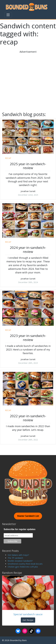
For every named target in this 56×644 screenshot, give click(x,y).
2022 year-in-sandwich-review (28, 418)
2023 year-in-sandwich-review (28, 338)
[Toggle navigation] (8, 15)
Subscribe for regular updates (20, 529)
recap (8, 158)
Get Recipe (28, 620)
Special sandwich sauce (28, 614)
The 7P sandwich (15, 558)
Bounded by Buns (18, 640)
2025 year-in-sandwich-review (28, 166)
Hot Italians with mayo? (18, 555)
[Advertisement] (28, 81)
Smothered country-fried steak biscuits (25, 564)
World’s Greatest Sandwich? (20, 561)
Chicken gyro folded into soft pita (23, 567)
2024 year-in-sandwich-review (28, 250)
